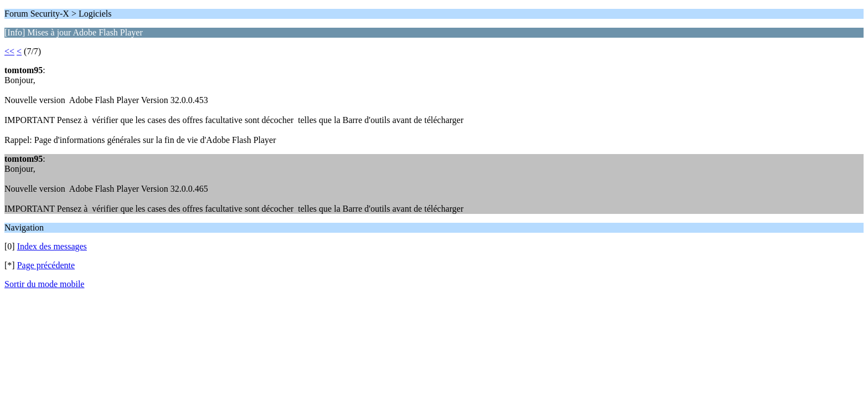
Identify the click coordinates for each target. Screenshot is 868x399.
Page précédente (46, 265)
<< (9, 51)
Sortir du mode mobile (44, 284)
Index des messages (52, 246)
